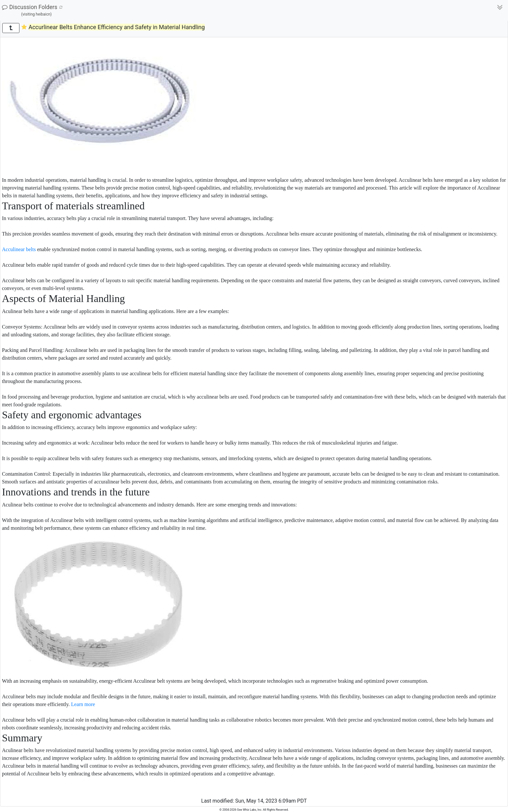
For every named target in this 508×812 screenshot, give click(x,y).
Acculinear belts (19, 249)
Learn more (83, 704)
